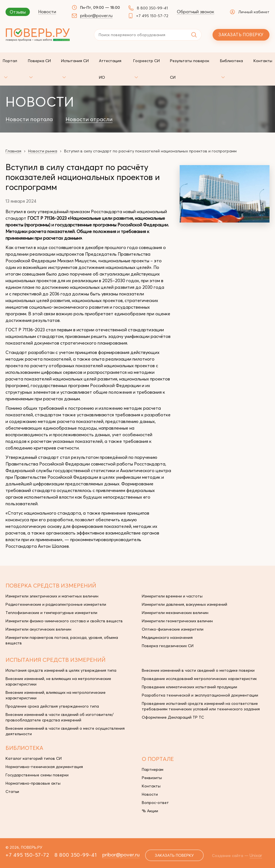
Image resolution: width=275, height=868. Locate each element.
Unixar (256, 855)
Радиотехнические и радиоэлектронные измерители (56, 604)
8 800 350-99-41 (152, 8)
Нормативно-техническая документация (44, 767)
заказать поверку (174, 855)
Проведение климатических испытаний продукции (189, 687)
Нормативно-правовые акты (33, 783)
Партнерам (153, 769)
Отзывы (18, 12)
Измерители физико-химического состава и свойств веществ (64, 621)
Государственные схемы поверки (37, 775)
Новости (47, 12)
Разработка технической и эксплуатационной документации (200, 695)
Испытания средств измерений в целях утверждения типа (61, 670)
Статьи (12, 792)
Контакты (151, 786)
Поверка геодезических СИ (168, 646)
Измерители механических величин (175, 613)
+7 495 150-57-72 (152, 16)
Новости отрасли (89, 119)
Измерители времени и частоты (172, 596)
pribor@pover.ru (96, 15)
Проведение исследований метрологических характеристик (199, 679)
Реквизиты (152, 778)
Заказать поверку (241, 35)
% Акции (150, 811)
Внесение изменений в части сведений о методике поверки (198, 670)
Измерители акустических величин (38, 629)
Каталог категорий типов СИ (34, 758)
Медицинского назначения (167, 637)
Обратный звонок (196, 12)
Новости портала (29, 119)
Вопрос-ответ (155, 803)
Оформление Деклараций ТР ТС (173, 717)
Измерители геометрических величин (177, 621)
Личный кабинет (250, 12)
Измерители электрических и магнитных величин (52, 596)
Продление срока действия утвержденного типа (52, 706)
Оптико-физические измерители (173, 629)
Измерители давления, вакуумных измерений (184, 604)
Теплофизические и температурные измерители (51, 613)
